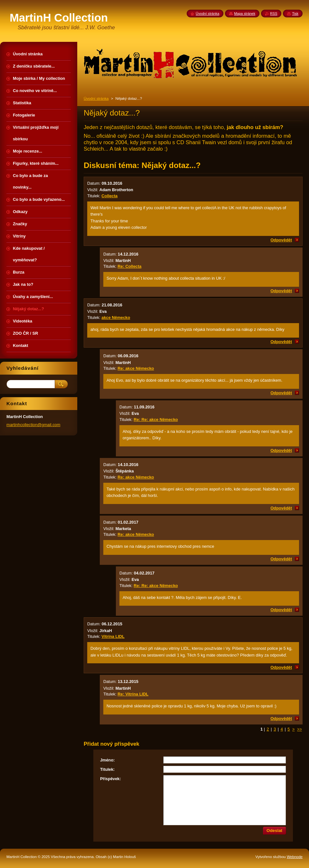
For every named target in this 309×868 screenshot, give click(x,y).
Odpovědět (281, 240)
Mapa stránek (245, 14)
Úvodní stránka (96, 98)
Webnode (295, 857)
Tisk (295, 14)
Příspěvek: (111, 779)
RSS (274, 14)
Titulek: (107, 769)
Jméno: (108, 760)
